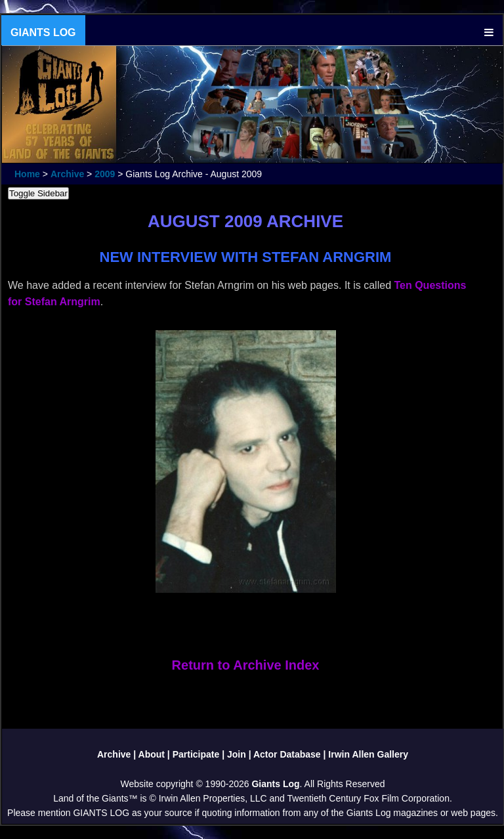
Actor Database (287, 754)
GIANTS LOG (43, 32)
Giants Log (275, 784)
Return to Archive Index (246, 665)
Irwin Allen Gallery (368, 754)
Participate (196, 754)
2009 (105, 174)
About (152, 754)
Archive (67, 174)
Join (237, 754)
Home (27, 174)
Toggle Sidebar (38, 193)
